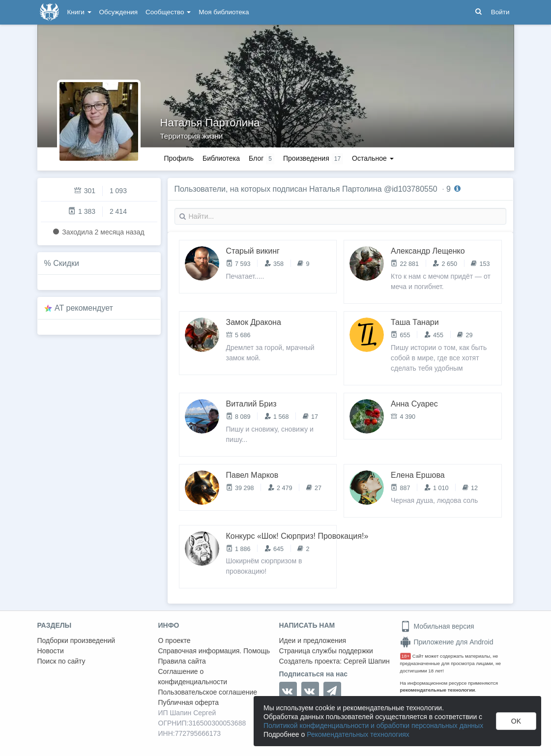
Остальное (373, 158)
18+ (406, 656)
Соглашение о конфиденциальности (193, 677)
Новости (51, 651)
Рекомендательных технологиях (358, 734)
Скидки (66, 263)
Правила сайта (182, 661)
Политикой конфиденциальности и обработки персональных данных (373, 726)
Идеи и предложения (313, 640)
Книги (79, 12)
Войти (500, 12)
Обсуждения (118, 12)
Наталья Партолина (210, 123)
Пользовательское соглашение (208, 692)
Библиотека (221, 158)
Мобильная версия (437, 626)
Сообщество (168, 12)
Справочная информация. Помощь (214, 651)
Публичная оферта (189, 702)
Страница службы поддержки (326, 651)
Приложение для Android (447, 642)
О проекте (174, 640)
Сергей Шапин (367, 661)
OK (516, 721)
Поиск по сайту (61, 661)
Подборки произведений (76, 640)
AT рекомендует (84, 308)
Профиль (179, 158)
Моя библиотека (224, 12)
